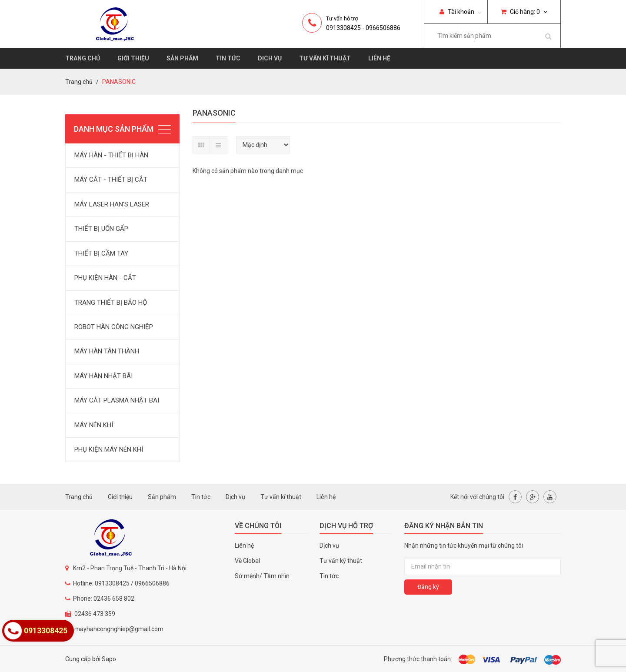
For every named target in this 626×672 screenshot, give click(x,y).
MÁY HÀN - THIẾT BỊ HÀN (111, 155)
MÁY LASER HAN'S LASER (112, 204)
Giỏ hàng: (524, 12)
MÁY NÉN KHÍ (94, 425)
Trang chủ (83, 58)
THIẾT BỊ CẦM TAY (101, 253)
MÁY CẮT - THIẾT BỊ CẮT (111, 180)
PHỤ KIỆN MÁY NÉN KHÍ (109, 449)
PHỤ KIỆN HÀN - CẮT (105, 278)
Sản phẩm (182, 58)
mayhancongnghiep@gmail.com (119, 629)
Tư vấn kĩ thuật (325, 58)
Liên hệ (379, 58)
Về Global (247, 561)
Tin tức (228, 58)
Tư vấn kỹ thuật (341, 561)
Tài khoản (457, 12)
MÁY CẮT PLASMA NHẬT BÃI (117, 400)
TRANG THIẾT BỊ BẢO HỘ (111, 303)
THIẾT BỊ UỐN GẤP (101, 229)
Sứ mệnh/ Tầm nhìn (262, 576)
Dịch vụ (270, 58)
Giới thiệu (133, 58)
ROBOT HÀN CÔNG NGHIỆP (114, 327)
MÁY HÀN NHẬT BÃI (103, 376)
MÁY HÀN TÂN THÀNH (107, 351)
